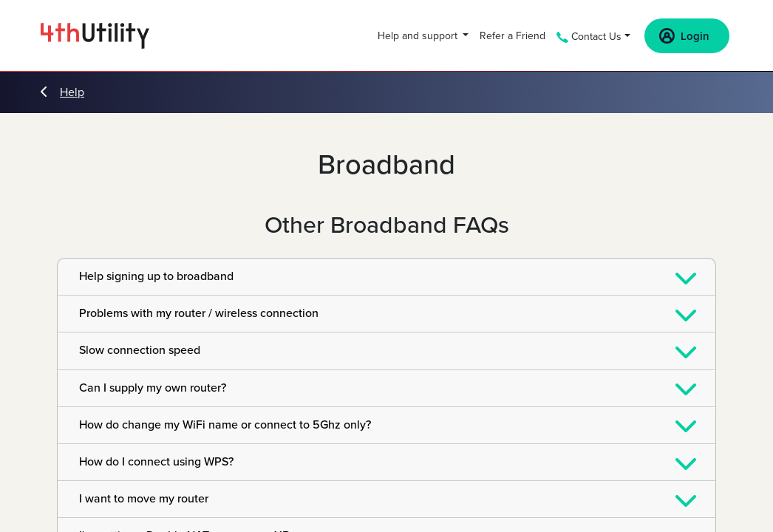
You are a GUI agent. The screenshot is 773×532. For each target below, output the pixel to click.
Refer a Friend (513, 36)
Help (62, 92)
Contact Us (589, 37)
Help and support (419, 36)
